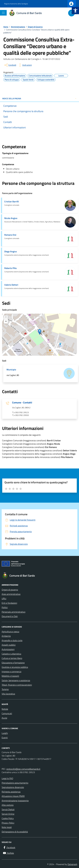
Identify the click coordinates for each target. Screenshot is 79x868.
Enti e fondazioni (9, 603)
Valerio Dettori (11, 285)
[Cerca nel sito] (71, 13)
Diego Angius (11, 251)
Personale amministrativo (13, 612)
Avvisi (4, 718)
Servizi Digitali (8, 809)
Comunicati (7, 713)
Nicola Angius (11, 218)
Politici (5, 607)
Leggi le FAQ (7, 778)
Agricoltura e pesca (10, 632)
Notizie (5, 709)
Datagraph (72, 864)
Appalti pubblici (9, 645)
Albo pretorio (8, 805)
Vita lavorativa (8, 694)
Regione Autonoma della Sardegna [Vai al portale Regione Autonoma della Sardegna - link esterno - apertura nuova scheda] (16, 4)
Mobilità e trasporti (10, 676)
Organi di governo (10, 590)
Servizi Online (8, 814)
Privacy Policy (8, 823)
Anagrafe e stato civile (12, 640)
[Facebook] (9, 847)
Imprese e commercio (11, 672)
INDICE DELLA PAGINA (39, 98)
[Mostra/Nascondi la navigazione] (3, 13)
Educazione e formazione (13, 663)
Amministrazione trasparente (15, 801)
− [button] (6, 322)
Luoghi (5, 733)
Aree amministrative (11, 594)
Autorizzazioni (8, 649)
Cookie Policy (8, 818)
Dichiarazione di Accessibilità (15, 832)
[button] (75, 11)
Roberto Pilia (10, 268)
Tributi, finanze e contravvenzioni (17, 685)
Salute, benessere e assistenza (16, 680)
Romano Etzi (10, 235)
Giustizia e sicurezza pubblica (15, 667)
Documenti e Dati (10, 616)
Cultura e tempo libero (12, 658)
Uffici (4, 599)
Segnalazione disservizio (13, 787)
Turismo (5, 689)
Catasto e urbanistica (11, 654)
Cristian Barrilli (12, 201)
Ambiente (6, 636)
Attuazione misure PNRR (13, 796)
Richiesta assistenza (11, 792)
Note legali (7, 827)
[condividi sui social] (10, 65)
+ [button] (6, 317)
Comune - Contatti (22, 402)
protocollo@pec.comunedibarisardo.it (23, 769)
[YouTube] (8, 853)
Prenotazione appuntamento (15, 783)
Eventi (5, 738)
